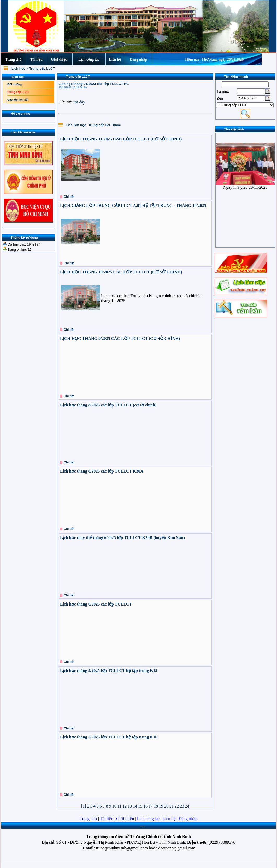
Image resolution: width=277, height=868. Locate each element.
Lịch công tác (89, 60)
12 (125, 806)
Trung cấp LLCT (42, 68)
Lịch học (19, 68)
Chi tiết (69, 197)
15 (141, 806)
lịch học (80, 125)
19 (162, 806)
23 (182, 806)
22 (177, 806)
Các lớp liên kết (18, 100)
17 (151, 806)
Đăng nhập (138, 60)
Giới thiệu (59, 60)
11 (120, 806)
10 (115, 806)
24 (187, 806)
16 (146, 806)
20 (167, 806)
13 (130, 806)
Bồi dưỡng (14, 84)
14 (135, 806)
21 (172, 806)
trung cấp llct (100, 125)
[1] (84, 806)
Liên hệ (115, 60)
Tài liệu (36, 60)
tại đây (79, 102)
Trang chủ (13, 60)
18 (156, 806)
